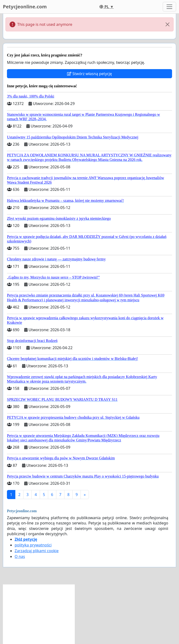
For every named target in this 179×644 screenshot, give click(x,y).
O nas (20, 556)
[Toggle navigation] (169, 7)
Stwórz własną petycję (89, 74)
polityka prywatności (33, 545)
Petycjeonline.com (25, 7)
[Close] (167, 24)
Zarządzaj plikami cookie (37, 551)
